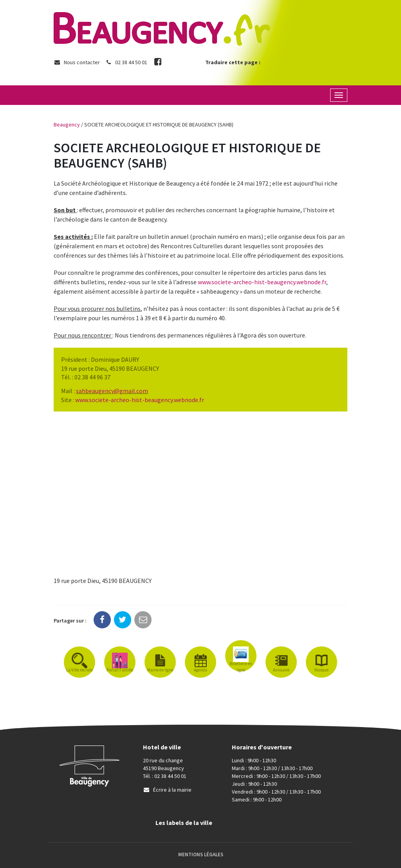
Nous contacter (77, 62)
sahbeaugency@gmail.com (112, 391)
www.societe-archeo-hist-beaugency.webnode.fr (262, 282)
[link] (112, 391)
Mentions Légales (201, 854)
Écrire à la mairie (167, 790)
